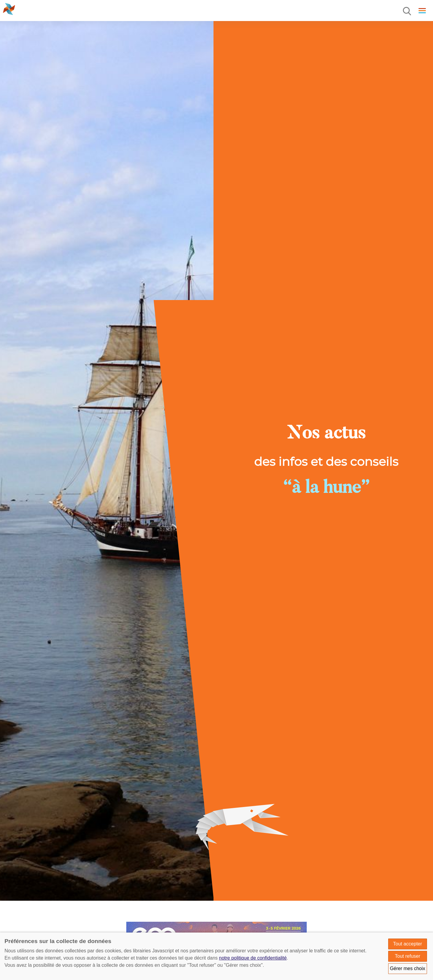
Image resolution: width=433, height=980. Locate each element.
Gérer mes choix (408, 968)
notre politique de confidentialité (253, 958)
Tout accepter (407, 944)
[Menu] (407, 11)
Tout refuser (407, 956)
